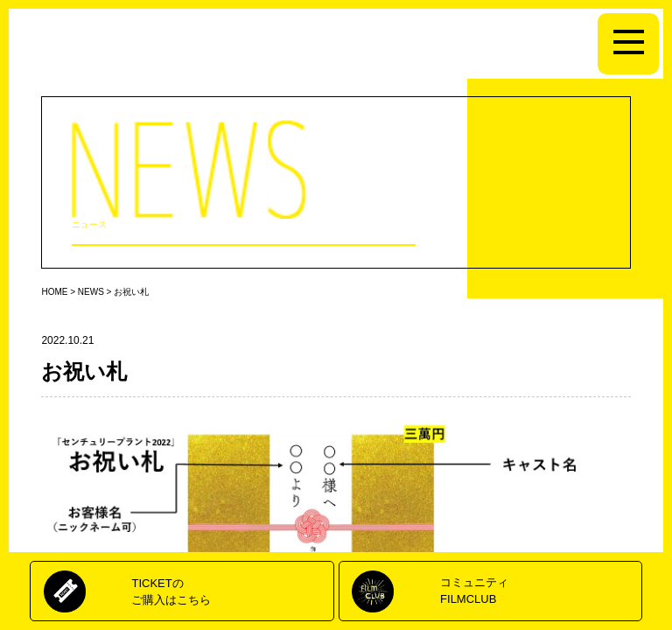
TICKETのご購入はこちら (171, 591)
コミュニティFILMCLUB (474, 590)
